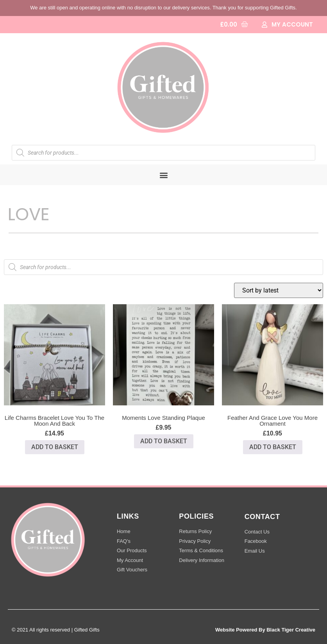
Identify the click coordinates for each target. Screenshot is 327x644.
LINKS (128, 516)
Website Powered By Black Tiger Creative (265, 630)
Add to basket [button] (55, 447)
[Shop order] (279, 290)
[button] (163, 175)
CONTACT (262, 517)
